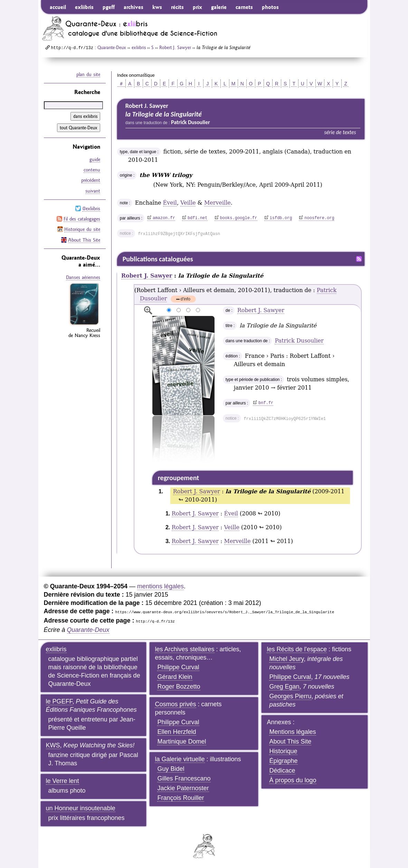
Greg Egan (284, 687)
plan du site (88, 74)
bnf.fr (266, 403)
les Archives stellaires (184, 649)
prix (197, 7)
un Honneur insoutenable (81, 808)
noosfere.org (319, 218)
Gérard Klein (175, 677)
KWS (53, 745)
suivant (93, 190)
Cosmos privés (175, 704)
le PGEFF (59, 701)
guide (95, 159)
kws (157, 7)
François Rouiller (181, 798)
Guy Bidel (171, 769)
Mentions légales (292, 732)
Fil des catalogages (82, 218)
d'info (186, 300)
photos (270, 7)
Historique (283, 751)
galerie (219, 7)
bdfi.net (198, 218)
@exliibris (91, 208)
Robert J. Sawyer (175, 47)
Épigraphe (283, 761)
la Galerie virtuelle (180, 759)
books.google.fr (239, 218)
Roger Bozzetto (179, 687)
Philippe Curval (178, 667)
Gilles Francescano (184, 778)
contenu (92, 170)
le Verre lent (63, 781)
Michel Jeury (286, 659)
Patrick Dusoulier (299, 341)
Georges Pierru (290, 696)
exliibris (84, 7)
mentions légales (160, 586)
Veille (188, 203)
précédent (91, 180)
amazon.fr (164, 218)
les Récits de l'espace (297, 649)
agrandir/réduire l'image (148, 310)
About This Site (84, 239)
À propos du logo (293, 780)
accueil (58, 7)
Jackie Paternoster (183, 788)
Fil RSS (359, 259)
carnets (244, 7)
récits (177, 7)
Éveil (170, 203)
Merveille (217, 203)
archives (134, 7)
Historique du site (82, 229)
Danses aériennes (83, 277)
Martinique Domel (182, 741)
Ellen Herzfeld (177, 732)
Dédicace (282, 771)
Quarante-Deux (112, 47)
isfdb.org (281, 218)
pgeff (109, 7)
